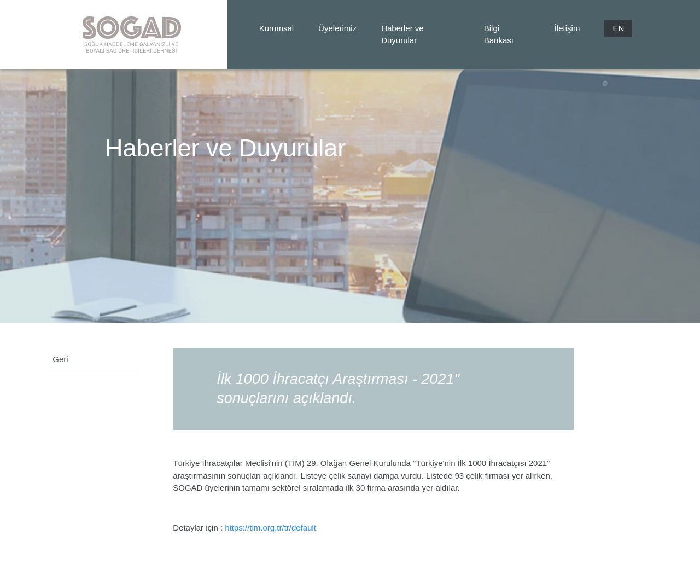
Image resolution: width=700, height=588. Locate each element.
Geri (60, 359)
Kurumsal (276, 28)
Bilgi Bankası (499, 34)
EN (618, 28)
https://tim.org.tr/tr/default (270, 528)
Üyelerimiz (337, 28)
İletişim (567, 28)
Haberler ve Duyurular (402, 34)
